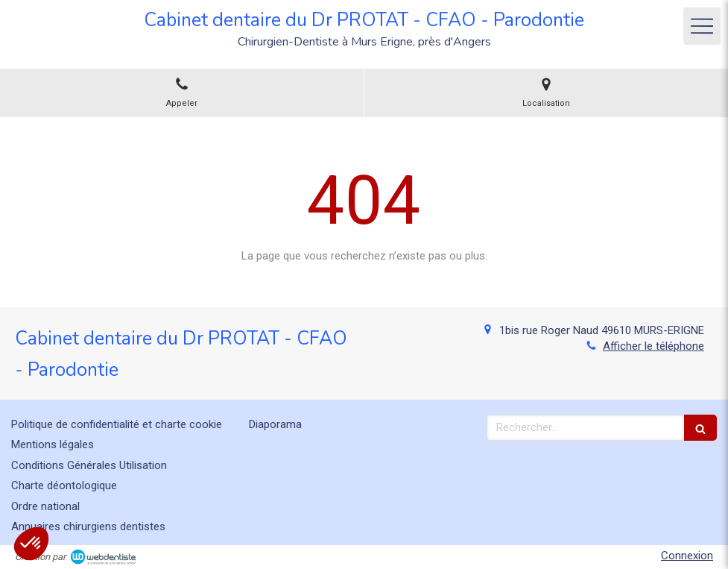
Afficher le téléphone (653, 346)
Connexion (687, 556)
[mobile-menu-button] (702, 26)
